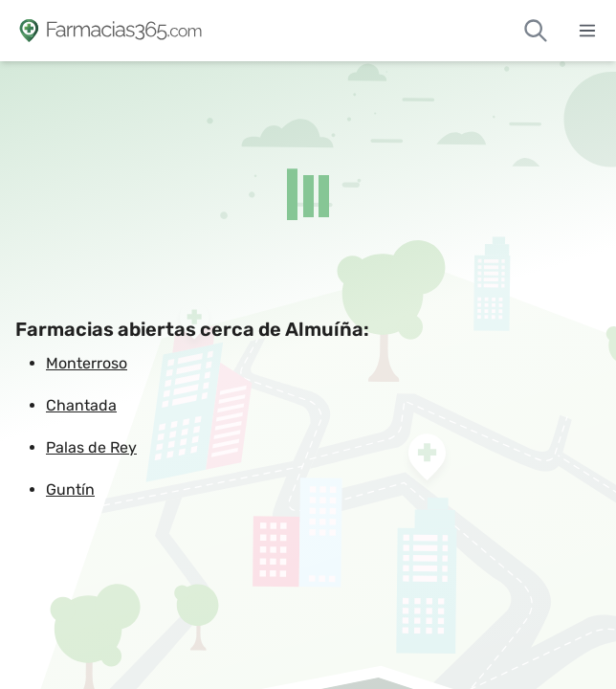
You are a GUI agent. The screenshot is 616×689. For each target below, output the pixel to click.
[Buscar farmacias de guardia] (536, 31)
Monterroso (87, 363)
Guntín (70, 489)
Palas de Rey (91, 447)
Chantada (81, 405)
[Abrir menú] (587, 31)
